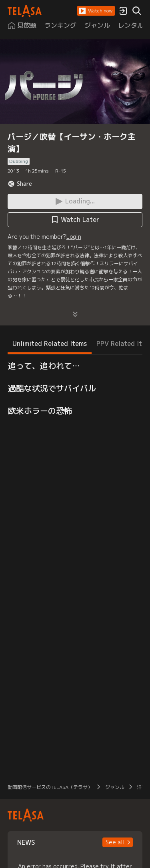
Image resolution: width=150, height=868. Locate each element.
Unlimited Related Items (50, 344)
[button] (96, 11)
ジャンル (115, 787)
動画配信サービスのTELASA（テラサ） (50, 787)
